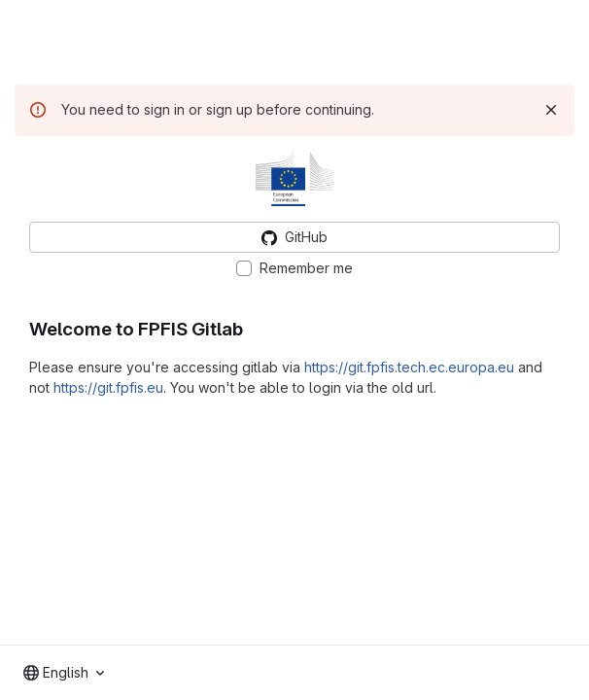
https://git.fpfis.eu (108, 387)
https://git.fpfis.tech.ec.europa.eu (409, 367)
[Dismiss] (551, 110)
